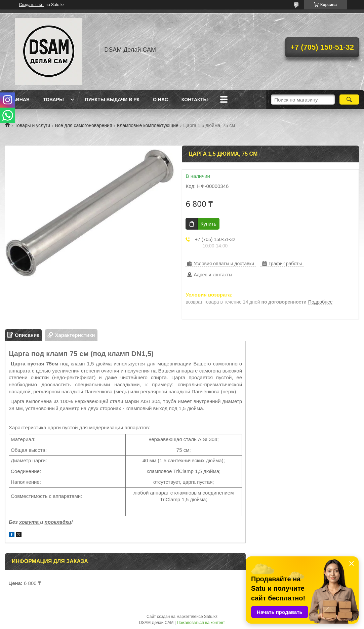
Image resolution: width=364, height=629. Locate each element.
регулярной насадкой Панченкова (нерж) (188, 391)
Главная (18, 100)
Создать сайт (32, 5)
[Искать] (349, 100)
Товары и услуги (32, 125)
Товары (53, 100)
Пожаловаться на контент (201, 623)
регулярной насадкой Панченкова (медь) (80, 391)
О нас (160, 100)
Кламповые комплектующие (148, 125)
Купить (208, 224)
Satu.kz (211, 617)
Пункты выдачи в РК (112, 100)
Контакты (195, 100)
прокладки (58, 522)
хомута (30, 522)
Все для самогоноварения (84, 125)
